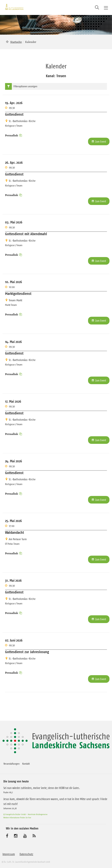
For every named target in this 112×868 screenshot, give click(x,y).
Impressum (9, 854)
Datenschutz (26, 854)
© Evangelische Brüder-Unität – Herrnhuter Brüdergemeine (25, 814)
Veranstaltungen (12, 764)
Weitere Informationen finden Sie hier (17, 817)
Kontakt (26, 764)
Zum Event (101, 142)
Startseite (16, 42)
